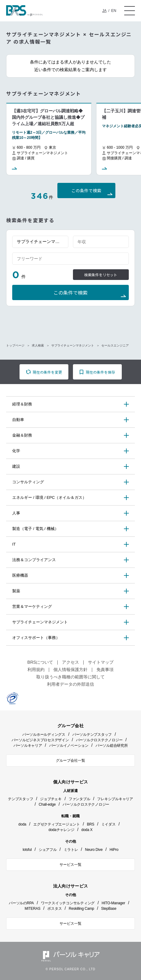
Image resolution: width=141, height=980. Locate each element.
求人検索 (38, 345)
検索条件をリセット (101, 275)
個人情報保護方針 (70, 670)
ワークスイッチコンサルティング (68, 903)
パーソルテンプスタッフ (92, 735)
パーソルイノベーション (69, 746)
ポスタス (54, 909)
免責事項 (105, 670)
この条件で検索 (86, 191)
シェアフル (48, 850)
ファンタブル (80, 799)
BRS (91, 824)
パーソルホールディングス (44, 735)
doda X (87, 830)
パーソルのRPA (21, 903)
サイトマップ (101, 662)
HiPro (114, 850)
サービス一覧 (70, 865)
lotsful (27, 850)
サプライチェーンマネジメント (73, 345)
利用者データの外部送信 (70, 684)
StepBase (109, 909)
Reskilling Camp (81, 909)
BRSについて (40, 662)
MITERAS (33, 909)
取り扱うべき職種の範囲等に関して (70, 677)
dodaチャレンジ (61, 830)
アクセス (70, 662)
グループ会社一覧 (70, 760)
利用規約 (36, 670)
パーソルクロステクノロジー (99, 740)
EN (114, 11)
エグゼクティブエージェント (57, 824)
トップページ (15, 345)
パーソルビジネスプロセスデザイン (40, 740)
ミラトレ (71, 850)
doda (22, 824)
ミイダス (108, 824)
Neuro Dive (94, 850)
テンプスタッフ (20, 799)
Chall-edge (47, 804)
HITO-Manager (113, 903)
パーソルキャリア (28, 746)
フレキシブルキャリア (115, 799)
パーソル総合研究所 (112, 746)
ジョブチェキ (51, 799)
